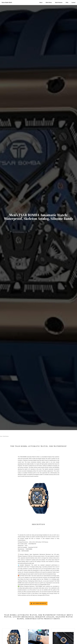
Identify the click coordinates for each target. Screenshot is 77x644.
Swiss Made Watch (7, 2)
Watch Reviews (6, 436)
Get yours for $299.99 (39, 603)
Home (1, 436)
